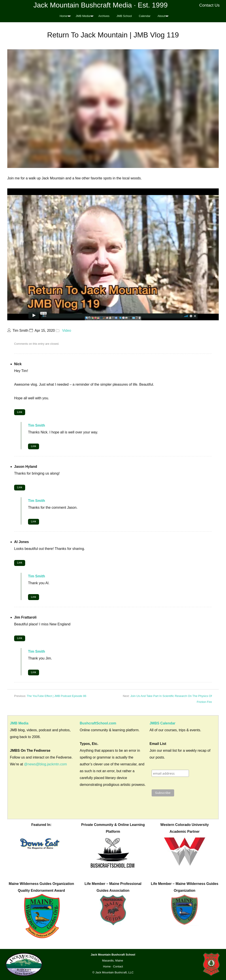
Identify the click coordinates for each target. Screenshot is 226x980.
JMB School (124, 16)
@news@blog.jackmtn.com (45, 764)
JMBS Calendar (162, 723)
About (161, 16)
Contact (118, 966)
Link (20, 412)
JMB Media (83, 16)
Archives (104, 16)
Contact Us (210, 5)
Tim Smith (37, 425)
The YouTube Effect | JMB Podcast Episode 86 (57, 696)
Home (63, 16)
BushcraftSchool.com (98, 723)
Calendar (145, 16)
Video (67, 331)
